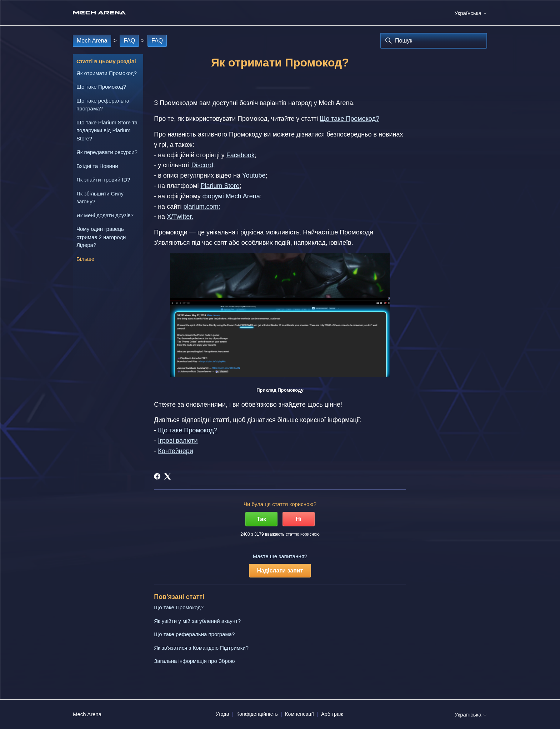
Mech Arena (92, 41)
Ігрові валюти (178, 441)
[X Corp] (167, 476)
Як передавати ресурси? (107, 152)
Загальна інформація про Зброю (194, 661)
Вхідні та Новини (97, 166)
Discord (202, 165)
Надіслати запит (280, 571)
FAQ (129, 41)
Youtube (254, 175)
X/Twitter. (180, 217)
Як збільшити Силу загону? (100, 198)
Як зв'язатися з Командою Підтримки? (201, 648)
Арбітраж (332, 714)
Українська (471, 13)
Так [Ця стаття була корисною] (261, 519)
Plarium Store (220, 186)
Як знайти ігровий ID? (103, 180)
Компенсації (299, 714)
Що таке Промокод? (101, 87)
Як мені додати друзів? (105, 215)
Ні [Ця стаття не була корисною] (299, 519)
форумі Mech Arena (231, 196)
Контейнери (176, 451)
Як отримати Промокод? (107, 73)
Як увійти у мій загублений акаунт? (197, 621)
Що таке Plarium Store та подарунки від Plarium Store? (107, 130)
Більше (85, 259)
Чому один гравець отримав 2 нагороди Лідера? (101, 237)
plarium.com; (202, 207)
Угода (222, 714)
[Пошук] (434, 41)
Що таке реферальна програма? (103, 105)
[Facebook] (157, 476)
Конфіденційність (257, 714)
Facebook (241, 155)
